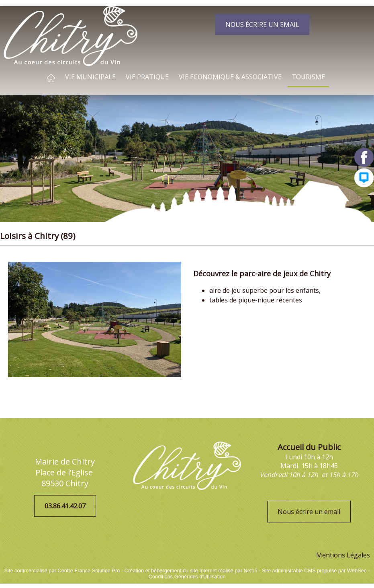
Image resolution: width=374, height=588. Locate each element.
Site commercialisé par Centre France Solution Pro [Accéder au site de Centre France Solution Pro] (62, 571)
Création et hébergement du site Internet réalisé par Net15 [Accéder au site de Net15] (191, 571)
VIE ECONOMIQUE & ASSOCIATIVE (230, 77)
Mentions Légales (343, 555)
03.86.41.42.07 (65, 506)
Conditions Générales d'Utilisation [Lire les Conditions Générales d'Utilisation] (187, 577)
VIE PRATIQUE (147, 77)
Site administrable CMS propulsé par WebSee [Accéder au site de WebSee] (314, 571)
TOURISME (308, 77)
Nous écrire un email (309, 512)
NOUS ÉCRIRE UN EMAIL (262, 25)
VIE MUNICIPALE (90, 77)
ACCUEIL (51, 78)
